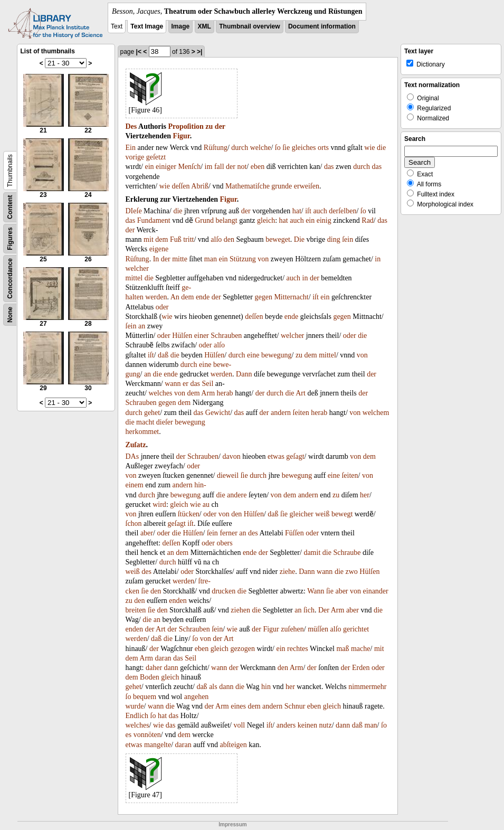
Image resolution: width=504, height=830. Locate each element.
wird (159, 504)
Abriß (200, 186)
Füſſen (294, 533)
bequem (145, 697)
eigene (159, 249)
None (10, 315)
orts (323, 148)
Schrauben (226, 336)
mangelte (158, 745)
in (378, 259)
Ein (131, 148)
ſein (348, 239)
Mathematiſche (248, 186)
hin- (200, 485)
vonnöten (147, 735)
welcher (137, 268)
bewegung (277, 355)
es (129, 735)
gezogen (243, 649)
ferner (228, 533)
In (156, 259)
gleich (266, 220)
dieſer (165, 422)
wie (369, 148)
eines (238, 706)
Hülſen (182, 336)
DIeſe (134, 211)
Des (131, 126)
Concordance (10, 279)
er (186, 384)
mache (361, 649)
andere (237, 495)
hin (266, 687)
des (253, 533)
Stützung (243, 259)
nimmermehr (367, 687)
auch (320, 211)
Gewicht (218, 413)
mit (149, 239)
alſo (216, 239)
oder (162, 307)
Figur (182, 136)
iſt (308, 211)
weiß (322, 514)
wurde (135, 706)
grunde (282, 186)
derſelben (343, 211)
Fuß (176, 239)
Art (301, 393)
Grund (204, 220)
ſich (309, 610)
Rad (368, 220)
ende (203, 297)
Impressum (232, 824)
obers (224, 543)
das (329, 167)
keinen (307, 725)
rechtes (298, 649)
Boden (150, 677)
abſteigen (233, 745)
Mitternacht (291, 297)
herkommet (142, 432)
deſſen (180, 186)
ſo (278, 148)
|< (139, 52)
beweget (278, 239)
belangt (226, 220)
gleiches (304, 148)
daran (163, 658)
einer (202, 336)
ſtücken (189, 514)
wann (173, 384)
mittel (134, 278)
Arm (208, 393)
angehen (197, 697)
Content (10, 207)
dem (161, 239)
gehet (152, 413)
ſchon (134, 524)
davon (231, 456)
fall (219, 167)
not (242, 167)
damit (312, 553)
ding (334, 239)
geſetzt (156, 157)
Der (324, 610)
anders (286, 725)
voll (239, 725)
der (220, 126)
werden (156, 297)
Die (299, 239)
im (209, 167)
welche (261, 148)
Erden (361, 668)
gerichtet (356, 629)
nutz (326, 725)
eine (253, 355)
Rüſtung (216, 148)
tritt (188, 239)
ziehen (240, 610)
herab (225, 393)
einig (324, 220)
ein (149, 167)
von (263, 259)
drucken (224, 591)
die (381, 148)
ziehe (288, 572)
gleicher (302, 514)
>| (199, 52)
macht (145, 422)
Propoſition (186, 126)
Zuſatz (136, 445)
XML (205, 26)
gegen (263, 297)
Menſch (189, 167)
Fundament (154, 220)
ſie (286, 148)
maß (343, 649)
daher (154, 668)
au (206, 504)
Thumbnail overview (249, 26)
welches (160, 393)
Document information (322, 26)
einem (135, 485)
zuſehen (292, 629)
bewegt (342, 514)
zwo (351, 572)
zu (209, 126)
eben (258, 167)
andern (281, 413)
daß (163, 355)
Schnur (295, 706)
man (211, 259)
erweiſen (307, 186)
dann (171, 668)
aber (147, 533)
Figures (10, 238)
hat (297, 211)
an (142, 326)
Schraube (347, 553)
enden (178, 601)
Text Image (147, 26)
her (365, 495)
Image (181, 26)
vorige (135, 157)
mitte (180, 259)
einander (376, 591)
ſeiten (301, 413)
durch (240, 148)
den (229, 239)
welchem (376, 413)
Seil (208, 384)
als (213, 687)
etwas (276, 456)
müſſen (318, 629)
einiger (166, 167)
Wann (316, 591)
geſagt (295, 456)
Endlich (137, 716)
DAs (132, 456)
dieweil (228, 475)
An (175, 297)
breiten (136, 610)
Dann (244, 374)
